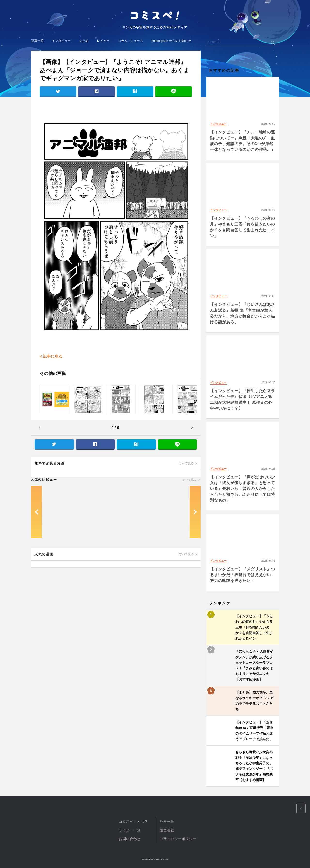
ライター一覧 (130, 830)
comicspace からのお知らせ (171, 41)
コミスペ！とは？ (133, 821)
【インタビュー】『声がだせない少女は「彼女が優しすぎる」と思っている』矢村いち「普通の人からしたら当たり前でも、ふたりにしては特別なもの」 (243, 489)
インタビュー (61, 41)
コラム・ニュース (131, 41)
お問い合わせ (130, 839)
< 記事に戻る (51, 356)
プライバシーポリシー (178, 839)
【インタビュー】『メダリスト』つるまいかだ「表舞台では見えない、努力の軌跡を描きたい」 (243, 575)
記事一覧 (37, 41)
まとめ (84, 41)
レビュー (103, 41)
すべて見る (186, 463)
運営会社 (167, 830)
